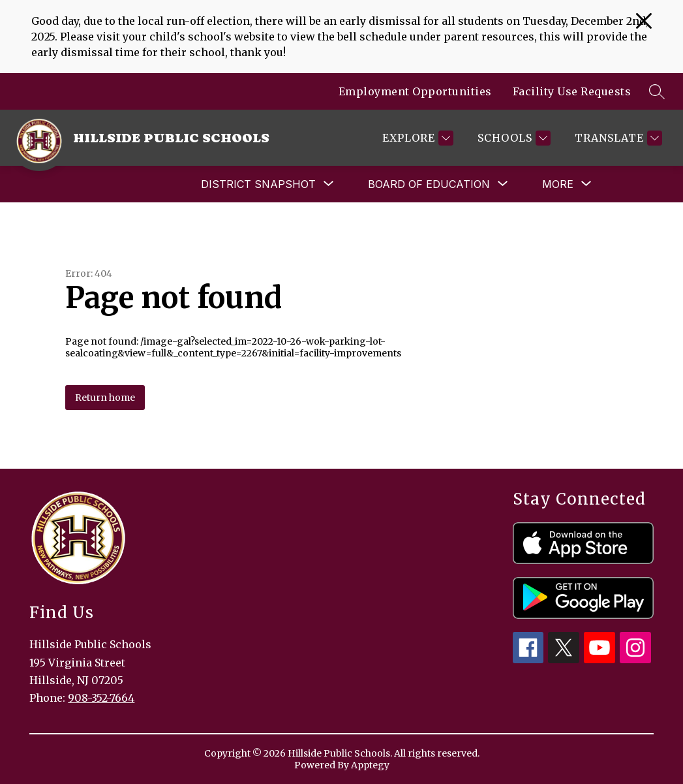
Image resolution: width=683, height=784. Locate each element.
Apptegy (370, 765)
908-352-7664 (101, 698)
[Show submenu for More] (558, 184)
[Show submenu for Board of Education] (429, 184)
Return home (105, 398)
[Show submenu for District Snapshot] (258, 184)
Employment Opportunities (415, 91)
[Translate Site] (617, 138)
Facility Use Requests (572, 91)
